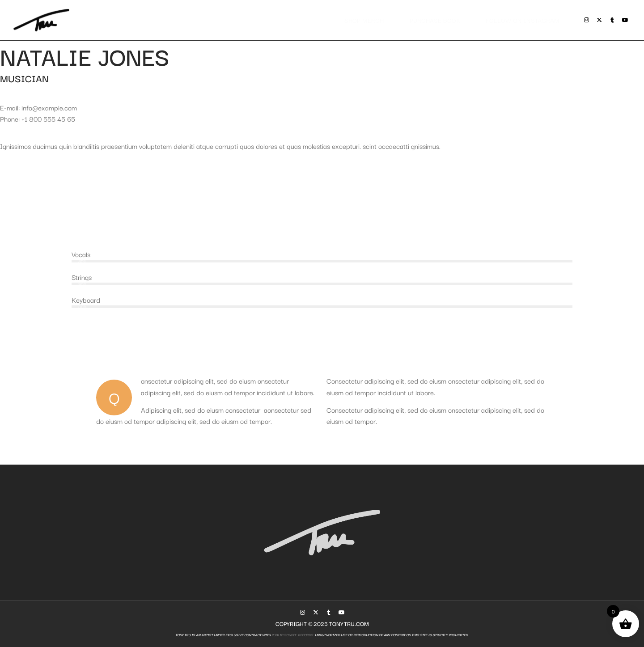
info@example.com (49, 107)
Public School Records (292, 635)
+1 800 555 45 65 (48, 118)
